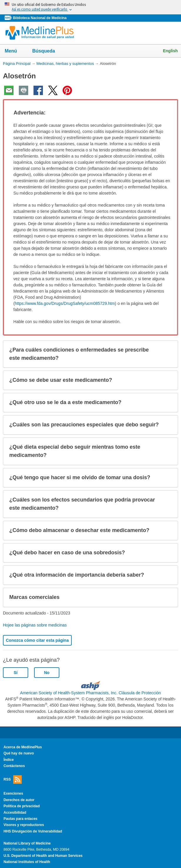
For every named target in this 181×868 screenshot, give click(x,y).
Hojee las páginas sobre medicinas (35, 625)
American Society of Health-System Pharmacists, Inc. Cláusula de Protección (90, 693)
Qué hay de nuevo (19, 753)
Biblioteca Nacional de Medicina (40, 18)
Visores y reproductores (24, 825)
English (170, 51)
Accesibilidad (15, 813)
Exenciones (13, 793)
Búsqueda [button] (47, 53)
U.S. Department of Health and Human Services (43, 856)
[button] (168, 113)
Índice (9, 760)
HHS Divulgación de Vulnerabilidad (33, 831)
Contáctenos (14, 766)
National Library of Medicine (27, 843)
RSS (13, 780)
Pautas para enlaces (20, 819)
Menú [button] (15, 51)
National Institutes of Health (27, 862)
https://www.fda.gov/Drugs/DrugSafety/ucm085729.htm (65, 303)
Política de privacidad (22, 806)
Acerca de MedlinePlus (23, 747)
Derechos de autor (19, 800)
